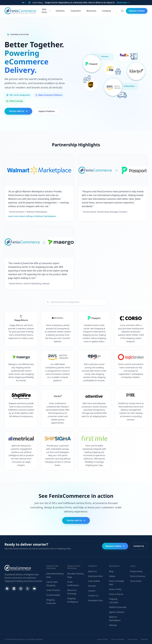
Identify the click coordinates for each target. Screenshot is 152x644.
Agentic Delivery (117, 612)
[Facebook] (7, 589)
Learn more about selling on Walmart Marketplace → (33, 216)
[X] (28, 589)
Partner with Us (18, 111)
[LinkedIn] (14, 589)
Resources (92, 11)
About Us (92, 571)
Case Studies (94, 581)
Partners (92, 586)
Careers (92, 591)
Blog (111, 571)
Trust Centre (136, 581)
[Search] (122, 11)
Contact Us (139, 546)
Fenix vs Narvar (116, 594)
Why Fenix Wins (95, 576)
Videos (112, 576)
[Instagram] (21, 589)
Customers (76, 11)
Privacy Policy (136, 571)
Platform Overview (118, 607)
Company (107, 11)
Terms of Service (138, 576)
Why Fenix (46, 11)
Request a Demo (137, 11)
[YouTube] (34, 589)
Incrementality (53, 595)
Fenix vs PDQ (115, 589)
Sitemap (113, 625)
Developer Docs (95, 600)
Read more (123, 2)
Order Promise (53, 590)
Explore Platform (47, 111)
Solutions (61, 11)
